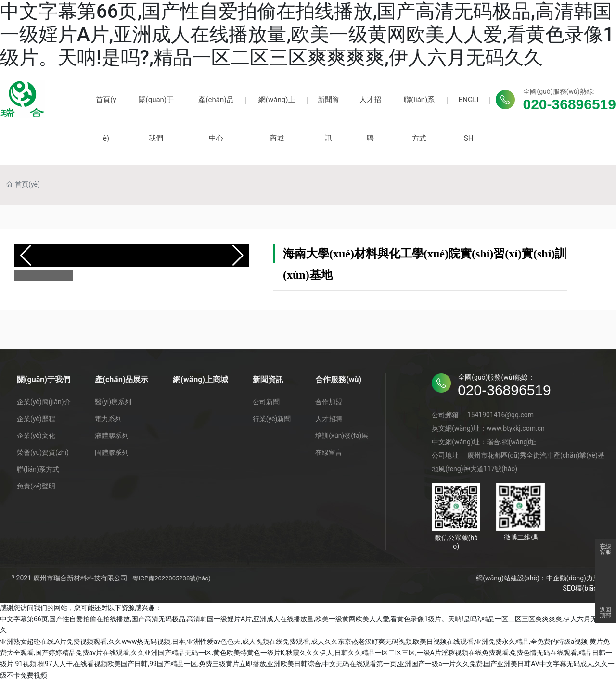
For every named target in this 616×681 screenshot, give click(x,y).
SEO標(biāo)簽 (585, 588)
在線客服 (605, 549)
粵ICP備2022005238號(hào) (172, 578)
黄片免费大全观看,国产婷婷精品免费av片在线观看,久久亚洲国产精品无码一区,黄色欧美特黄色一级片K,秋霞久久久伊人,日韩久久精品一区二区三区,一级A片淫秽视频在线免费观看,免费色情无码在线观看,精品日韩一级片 (306, 653)
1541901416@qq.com (500, 415)
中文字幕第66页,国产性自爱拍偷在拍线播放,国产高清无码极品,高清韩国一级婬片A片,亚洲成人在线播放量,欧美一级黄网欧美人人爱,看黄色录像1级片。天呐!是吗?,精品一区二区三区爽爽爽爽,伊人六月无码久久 (307, 34)
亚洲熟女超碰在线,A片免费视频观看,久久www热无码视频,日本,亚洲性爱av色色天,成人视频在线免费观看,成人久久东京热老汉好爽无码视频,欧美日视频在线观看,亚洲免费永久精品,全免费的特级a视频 (294, 642)
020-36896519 (569, 104)
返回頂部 (605, 613)
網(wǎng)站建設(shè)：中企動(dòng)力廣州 (541, 578)
